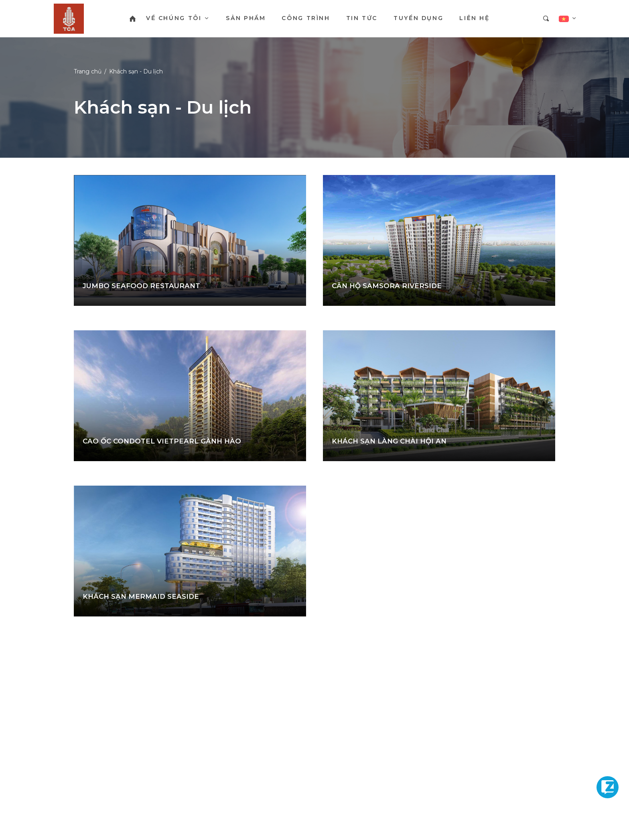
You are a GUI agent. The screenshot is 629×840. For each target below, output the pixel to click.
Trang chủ (88, 71)
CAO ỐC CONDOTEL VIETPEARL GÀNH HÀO (162, 441)
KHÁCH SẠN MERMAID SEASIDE (141, 596)
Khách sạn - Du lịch (136, 71)
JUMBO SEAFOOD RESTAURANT (141, 286)
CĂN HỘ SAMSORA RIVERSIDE (387, 286)
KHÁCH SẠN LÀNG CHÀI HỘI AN (389, 441)
